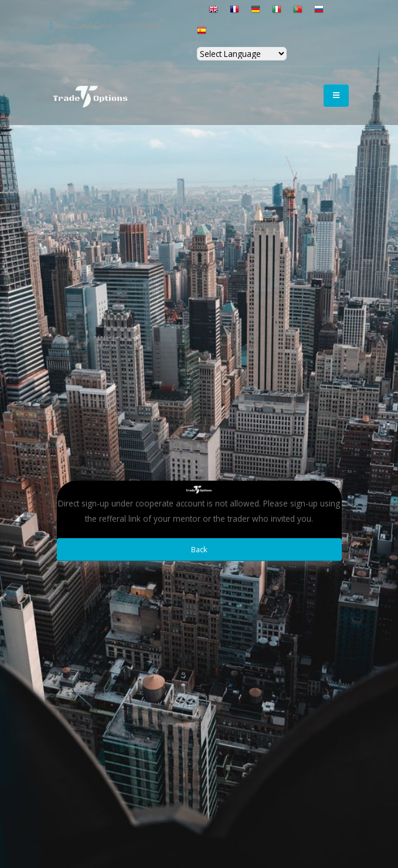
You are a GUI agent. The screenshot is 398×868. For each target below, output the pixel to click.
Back (199, 549)
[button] (203, 14)
